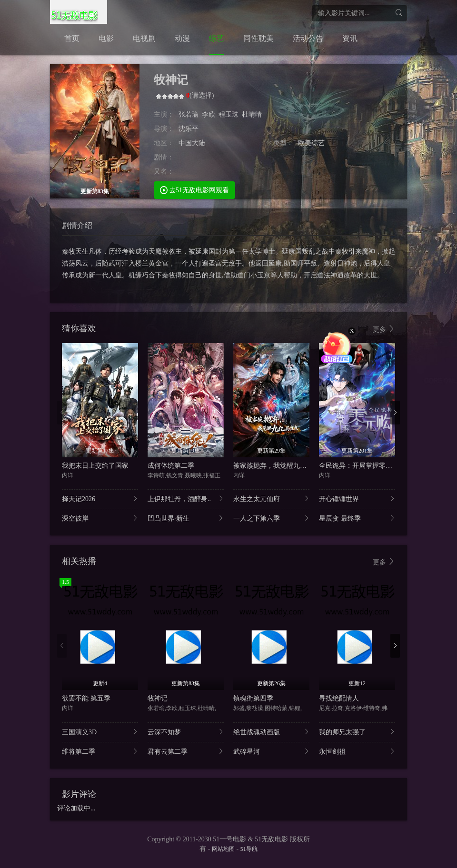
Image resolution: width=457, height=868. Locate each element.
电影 (106, 38)
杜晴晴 (252, 114)
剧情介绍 (77, 225)
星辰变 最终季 (357, 518)
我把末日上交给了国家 (95, 466)
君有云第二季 (186, 751)
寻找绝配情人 (339, 698)
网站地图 (223, 849)
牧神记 (158, 698)
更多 (384, 329)
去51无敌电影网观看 (195, 190)
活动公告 (308, 38)
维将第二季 (100, 751)
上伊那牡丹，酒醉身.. (186, 498)
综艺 (217, 38)
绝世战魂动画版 (271, 732)
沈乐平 (189, 129)
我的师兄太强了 (357, 732)
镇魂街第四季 (253, 698)
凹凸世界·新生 (186, 518)
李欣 (209, 114)
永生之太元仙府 (271, 498)
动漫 (182, 38)
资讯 (350, 38)
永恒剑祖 (357, 751)
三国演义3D (100, 732)
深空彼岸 (100, 518)
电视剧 (144, 38)
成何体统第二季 (171, 466)
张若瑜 (189, 114)
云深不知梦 (186, 732)
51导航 (249, 849)
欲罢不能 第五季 (86, 698)
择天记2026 (100, 498)
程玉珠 (228, 114)
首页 (72, 38)
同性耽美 (258, 38)
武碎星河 (271, 751)
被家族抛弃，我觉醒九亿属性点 (280, 466)
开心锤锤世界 (357, 498)
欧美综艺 (311, 143)
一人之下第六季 (271, 518)
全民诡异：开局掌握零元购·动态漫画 (373, 466)
